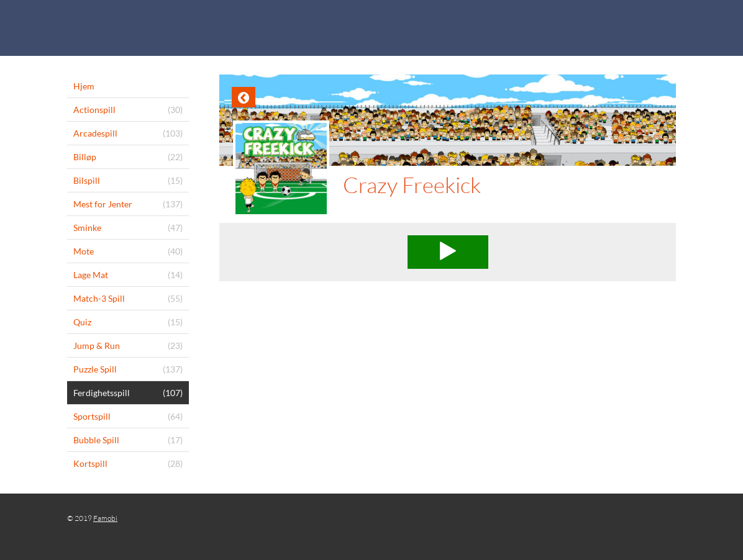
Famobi (105, 518)
